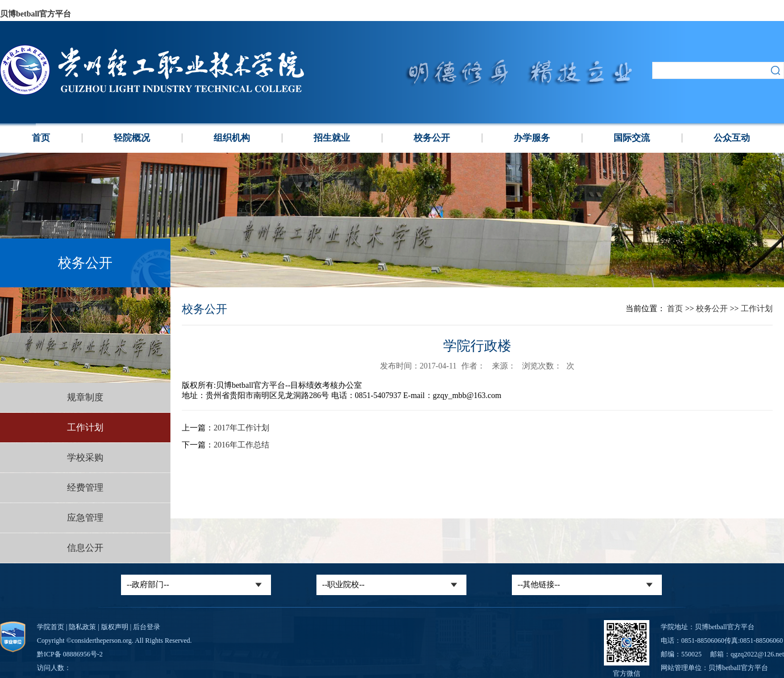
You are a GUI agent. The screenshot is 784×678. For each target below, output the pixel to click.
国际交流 (632, 138)
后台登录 (147, 627)
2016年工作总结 (241, 445)
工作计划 (85, 427)
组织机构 (232, 138)
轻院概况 (132, 138)
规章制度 (85, 397)
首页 (41, 138)
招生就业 (332, 138)
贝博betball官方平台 (36, 14)
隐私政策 (82, 627)
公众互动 (732, 138)
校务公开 (432, 138)
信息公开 (85, 548)
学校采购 (85, 457)
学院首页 (51, 627)
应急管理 (85, 518)
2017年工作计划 (241, 428)
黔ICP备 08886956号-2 (70, 654)
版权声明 (115, 627)
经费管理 (85, 487)
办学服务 (532, 138)
